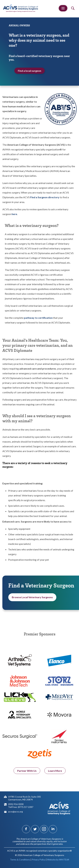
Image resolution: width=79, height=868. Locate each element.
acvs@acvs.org (15, 812)
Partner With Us (27, 772)
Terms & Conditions (20, 860)
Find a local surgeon (30, 71)
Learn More (55, 772)
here (14, 214)
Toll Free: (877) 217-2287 (21, 807)
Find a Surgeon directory (45, 197)
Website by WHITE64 (58, 860)
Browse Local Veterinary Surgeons (32, 598)
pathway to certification (38, 318)
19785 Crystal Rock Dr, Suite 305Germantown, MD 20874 (24, 798)
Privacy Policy (39, 860)
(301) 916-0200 (16, 804)
